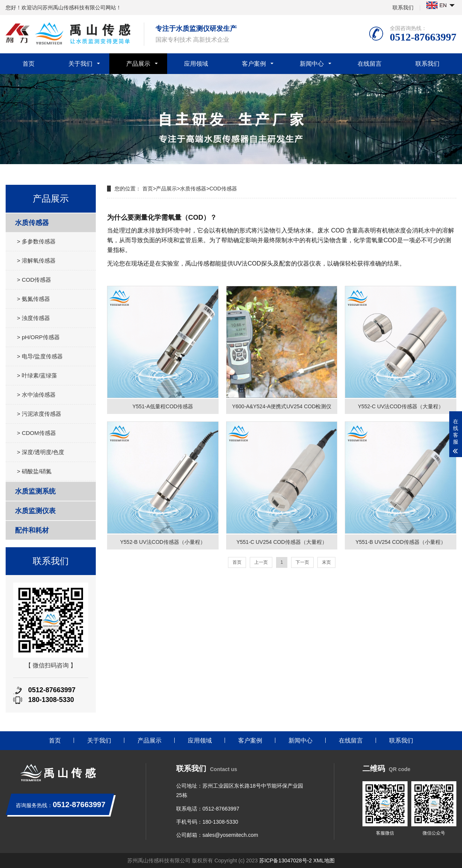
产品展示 (138, 64)
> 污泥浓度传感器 (39, 414)
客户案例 (254, 64)
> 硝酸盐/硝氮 (34, 471)
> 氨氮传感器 (33, 299)
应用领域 (196, 64)
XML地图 (324, 860)
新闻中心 (312, 64)
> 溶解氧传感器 (36, 260)
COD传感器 (223, 189)
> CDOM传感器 (36, 433)
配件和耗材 (32, 530)
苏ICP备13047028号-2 (285, 860)
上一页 (261, 562)
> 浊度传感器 (33, 318)
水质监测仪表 (35, 511)
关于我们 (80, 64)
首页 (29, 64)
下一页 (302, 562)
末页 (326, 562)
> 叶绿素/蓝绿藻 (37, 375)
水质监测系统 (35, 491)
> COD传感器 (34, 280)
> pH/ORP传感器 (38, 337)
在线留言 (370, 64)
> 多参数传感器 (36, 241)
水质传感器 (32, 223)
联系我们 (403, 8)
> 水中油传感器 (36, 395)
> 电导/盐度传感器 (40, 356)
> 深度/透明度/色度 (41, 452)
